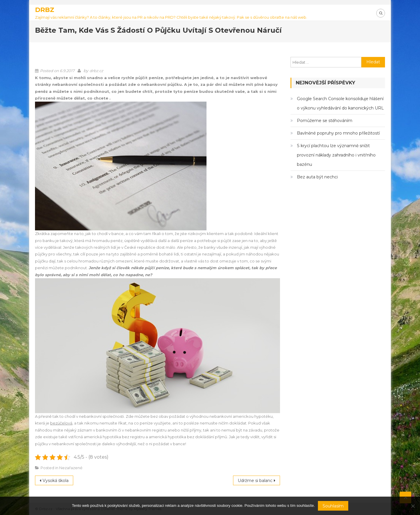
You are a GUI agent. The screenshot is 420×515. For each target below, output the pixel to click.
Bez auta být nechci (317, 177)
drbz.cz (96, 71)
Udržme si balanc (255, 481)
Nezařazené (71, 468)
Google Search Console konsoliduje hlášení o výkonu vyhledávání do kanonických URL (340, 103)
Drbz (45, 10)
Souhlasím (333, 506)
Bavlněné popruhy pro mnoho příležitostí (338, 133)
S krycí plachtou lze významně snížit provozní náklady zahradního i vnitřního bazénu (336, 155)
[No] (413, 506)
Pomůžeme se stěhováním (325, 121)
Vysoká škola (56, 481)
